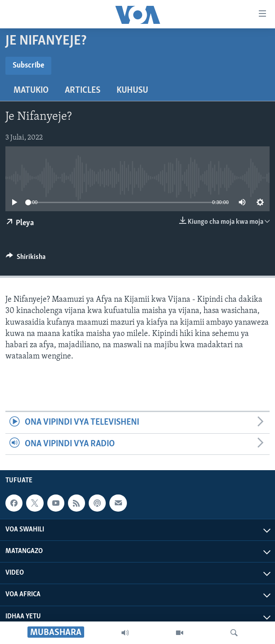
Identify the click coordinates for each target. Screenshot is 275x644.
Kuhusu (132, 91)
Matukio (31, 91)
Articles (83, 91)
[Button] (26, 259)
